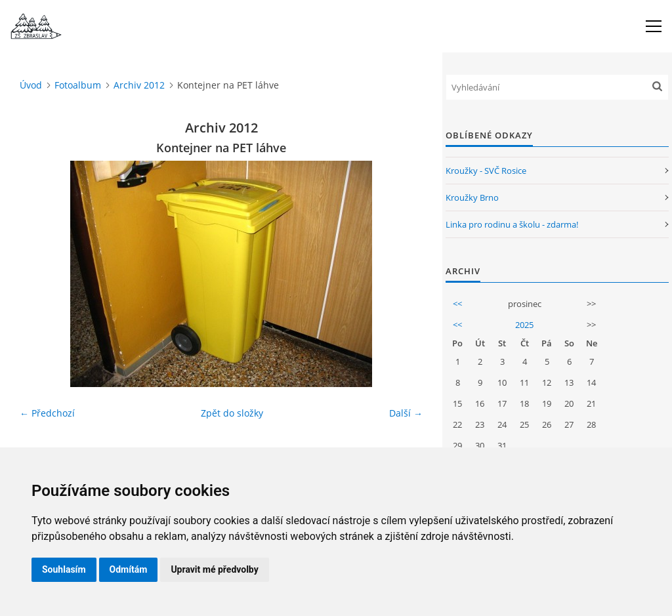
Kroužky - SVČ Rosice (486, 171)
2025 (524, 325)
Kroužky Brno (472, 197)
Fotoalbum (78, 85)
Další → (406, 413)
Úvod (31, 85)
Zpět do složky (232, 413)
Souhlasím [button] (64, 569)
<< (457, 304)
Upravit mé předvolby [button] (214, 569)
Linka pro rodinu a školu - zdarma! (512, 224)
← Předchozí (47, 413)
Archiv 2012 (139, 85)
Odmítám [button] (129, 569)
